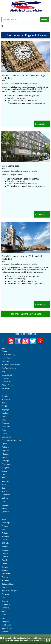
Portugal (5, 533)
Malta (4, 502)
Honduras (5, 608)
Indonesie (5, 481)
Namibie (5, 632)
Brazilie (5, 406)
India (4, 478)
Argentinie (6, 399)
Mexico (5, 508)
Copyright (6, 378)
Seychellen (6, 536)
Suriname (5, 547)
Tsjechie (5, 557)
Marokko (5, 505)
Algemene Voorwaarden (11, 365)
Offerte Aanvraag (8, 354)
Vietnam (5, 570)
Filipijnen (5, 454)
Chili (4, 598)
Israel (4, 485)
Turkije (4, 564)
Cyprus (4, 433)
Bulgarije (5, 410)
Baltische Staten (8, 584)
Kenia (4, 615)
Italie (4, 488)
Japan (4, 611)
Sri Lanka (5, 543)
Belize (4, 587)
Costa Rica (6, 427)
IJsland (4, 474)
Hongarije (5, 468)
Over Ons (5, 361)
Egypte (4, 444)
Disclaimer (6, 382)
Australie (5, 581)
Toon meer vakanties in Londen (25, 314)
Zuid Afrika (6, 574)
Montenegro (6, 625)
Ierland (4, 471)
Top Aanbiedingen (9, 368)
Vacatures (5, 389)
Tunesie (5, 560)
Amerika (5, 567)
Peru (3, 530)
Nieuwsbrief (6, 358)
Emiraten (5, 447)
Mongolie (5, 621)
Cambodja (6, 413)
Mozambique (7, 628)
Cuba (4, 430)
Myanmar (5, 512)
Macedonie (6, 495)
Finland (5, 457)
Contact (5, 351)
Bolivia (4, 403)
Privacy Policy (7, 385)
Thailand (5, 553)
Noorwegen (6, 523)
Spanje (4, 540)
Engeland (5, 451)
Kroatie (4, 491)
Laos (3, 618)
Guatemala (6, 604)
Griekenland (6, 464)
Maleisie (5, 498)
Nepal (4, 519)
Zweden (5, 577)
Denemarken (7, 437)
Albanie (5, 396)
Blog (3, 372)
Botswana (5, 594)
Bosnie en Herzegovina (11, 591)
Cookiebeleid (7, 375)
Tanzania (5, 550)
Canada (4, 416)
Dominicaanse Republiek (11, 440)
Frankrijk (5, 461)
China (4, 420)
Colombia (5, 423)
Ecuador (5, 601)
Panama (5, 526)
